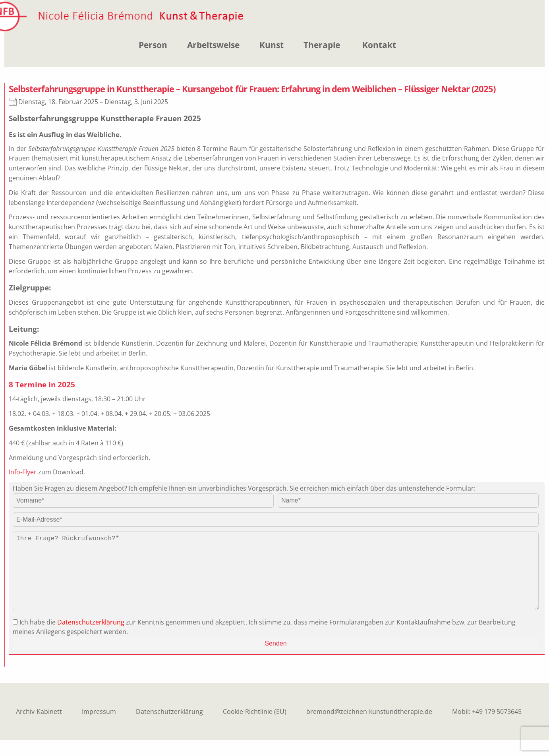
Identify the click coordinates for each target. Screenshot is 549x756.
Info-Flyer (23, 472)
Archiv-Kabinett (39, 727)
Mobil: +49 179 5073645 (487, 727)
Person (153, 45)
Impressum (99, 727)
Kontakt (379, 45)
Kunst (272, 45)
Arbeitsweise (213, 45)
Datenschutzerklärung (91, 638)
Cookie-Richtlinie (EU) (255, 727)
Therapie (322, 45)
